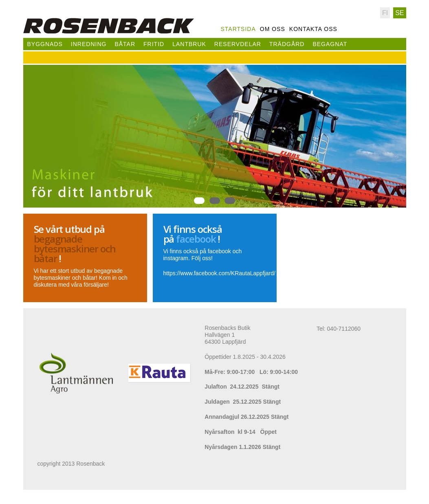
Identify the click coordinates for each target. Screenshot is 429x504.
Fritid (154, 44)
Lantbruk (189, 44)
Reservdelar (238, 44)
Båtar (125, 44)
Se (399, 13)
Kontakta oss (313, 29)
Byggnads (45, 44)
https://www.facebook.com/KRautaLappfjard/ (219, 273)
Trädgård (287, 44)
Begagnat (330, 44)
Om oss (273, 29)
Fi (385, 13)
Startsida (238, 29)
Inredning (89, 44)
